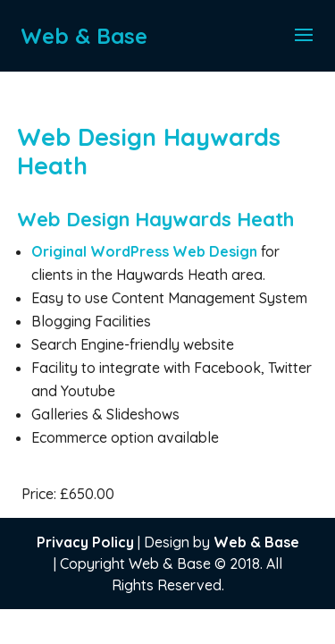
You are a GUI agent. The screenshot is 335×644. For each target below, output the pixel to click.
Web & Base (256, 542)
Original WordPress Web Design (146, 251)
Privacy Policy (85, 542)
